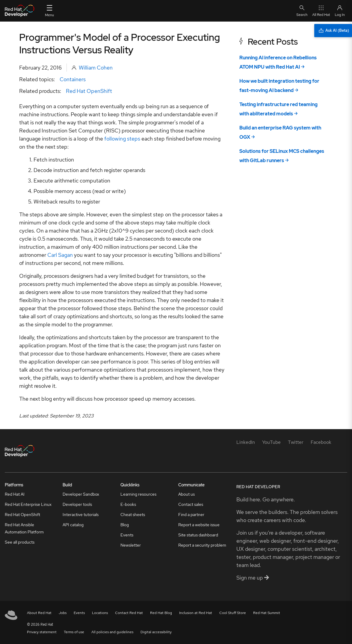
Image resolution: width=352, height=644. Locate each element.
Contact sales (191, 504)
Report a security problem (202, 545)
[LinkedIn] (246, 442)
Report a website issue (199, 525)
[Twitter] (296, 442)
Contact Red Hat (129, 613)
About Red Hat (39, 613)
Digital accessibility (156, 632)
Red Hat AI (15, 494)
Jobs (63, 613)
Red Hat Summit (267, 613)
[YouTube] (271, 442)
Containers (73, 79)
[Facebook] (321, 442)
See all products (20, 542)
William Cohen (96, 68)
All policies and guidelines (112, 632)
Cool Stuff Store (233, 613)
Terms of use (74, 632)
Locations (100, 613)
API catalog (73, 525)
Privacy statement (42, 632)
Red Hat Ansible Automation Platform (24, 528)
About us (186, 494)
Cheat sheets (133, 515)
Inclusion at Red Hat (196, 613)
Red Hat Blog (161, 613)
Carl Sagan (60, 255)
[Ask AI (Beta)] (333, 31)
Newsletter (131, 545)
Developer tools (77, 504)
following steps (122, 139)
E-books (128, 504)
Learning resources (138, 494)
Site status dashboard (198, 535)
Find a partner (191, 515)
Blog (125, 525)
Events (127, 535)
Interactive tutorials (81, 515)
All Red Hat (321, 11)
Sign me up (253, 578)
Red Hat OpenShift (89, 91)
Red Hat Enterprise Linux (28, 504)
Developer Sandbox (81, 494)
